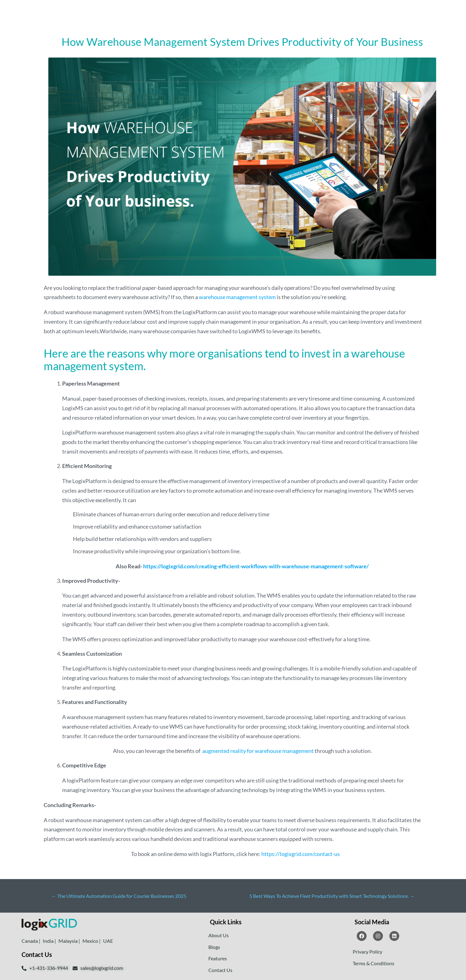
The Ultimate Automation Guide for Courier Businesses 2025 (119, 896)
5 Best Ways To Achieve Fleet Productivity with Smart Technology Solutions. (332, 896)
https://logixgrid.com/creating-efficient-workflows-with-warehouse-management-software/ (256, 566)
